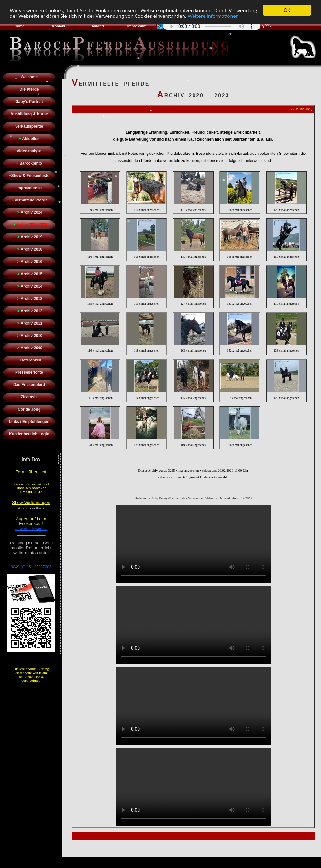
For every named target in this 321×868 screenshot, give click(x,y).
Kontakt (59, 26)
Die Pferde (29, 89)
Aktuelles (29, 139)
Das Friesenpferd (29, 385)
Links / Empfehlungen (29, 422)
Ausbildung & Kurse (29, 114)
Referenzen (29, 360)
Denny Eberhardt (171, 862)
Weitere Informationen (213, 16)
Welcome (29, 77)
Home (20, 26)
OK (287, 10)
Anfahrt (98, 26)
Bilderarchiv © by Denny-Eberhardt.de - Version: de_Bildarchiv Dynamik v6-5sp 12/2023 (193, 498)
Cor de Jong (29, 409)
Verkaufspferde (29, 126)
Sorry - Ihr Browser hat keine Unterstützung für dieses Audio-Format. (212, 26)
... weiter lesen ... (31, 528)
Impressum (137, 26)
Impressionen (29, 188)
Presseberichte (29, 372)
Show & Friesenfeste (29, 176)
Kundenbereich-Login (29, 434)
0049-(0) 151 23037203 (31, 567)
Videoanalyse (29, 151)
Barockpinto (29, 163)
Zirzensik (29, 397)
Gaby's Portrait (29, 102)
